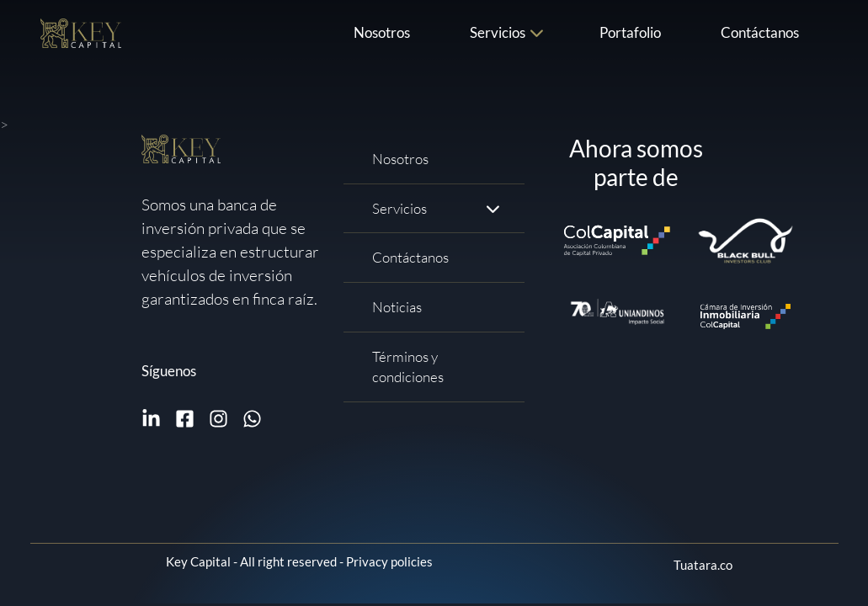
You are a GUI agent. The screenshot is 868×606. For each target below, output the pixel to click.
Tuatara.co (703, 565)
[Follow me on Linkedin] (151, 419)
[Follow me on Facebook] (185, 419)
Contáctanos (760, 32)
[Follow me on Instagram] (218, 419)
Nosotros (382, 32)
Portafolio (630, 32)
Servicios (498, 32)
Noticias (397, 307)
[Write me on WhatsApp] (252, 419)
